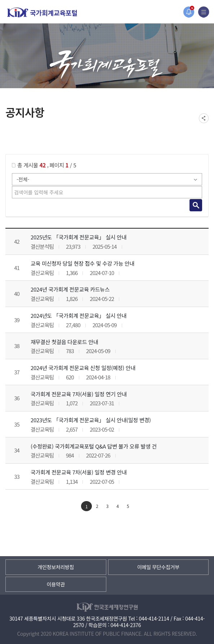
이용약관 (56, 584)
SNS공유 (204, 118)
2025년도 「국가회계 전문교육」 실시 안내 (79, 237)
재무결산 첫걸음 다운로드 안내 (64, 342)
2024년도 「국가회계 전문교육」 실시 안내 (79, 316)
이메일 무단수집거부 (158, 567)
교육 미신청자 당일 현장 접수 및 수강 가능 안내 (83, 263)
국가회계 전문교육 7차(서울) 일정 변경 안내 (79, 472)
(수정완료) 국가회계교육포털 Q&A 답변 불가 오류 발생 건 (94, 446)
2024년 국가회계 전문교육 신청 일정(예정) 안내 (83, 368)
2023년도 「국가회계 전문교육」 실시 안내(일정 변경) (91, 420)
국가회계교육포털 (42, 12)
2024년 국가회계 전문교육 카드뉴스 (70, 289)
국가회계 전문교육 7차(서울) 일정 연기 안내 (79, 394)
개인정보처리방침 (56, 567)
